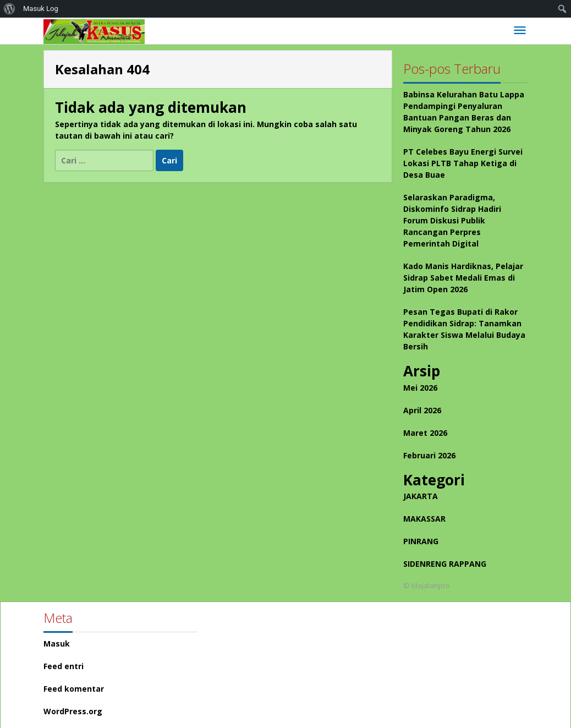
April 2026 (422, 410)
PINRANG (421, 541)
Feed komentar (74, 689)
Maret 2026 (425, 433)
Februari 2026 (429, 455)
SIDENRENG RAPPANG (445, 564)
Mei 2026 (420, 388)
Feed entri (64, 666)
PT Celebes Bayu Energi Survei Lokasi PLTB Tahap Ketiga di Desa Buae (463, 163)
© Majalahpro (427, 585)
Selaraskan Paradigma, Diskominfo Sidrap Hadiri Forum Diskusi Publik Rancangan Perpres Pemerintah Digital (452, 220)
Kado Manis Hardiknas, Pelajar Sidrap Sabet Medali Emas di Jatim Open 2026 (463, 278)
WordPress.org (73, 711)
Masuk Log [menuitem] (41, 9)
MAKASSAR (424, 519)
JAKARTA (421, 496)
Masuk (57, 644)
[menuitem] (10, 9)
